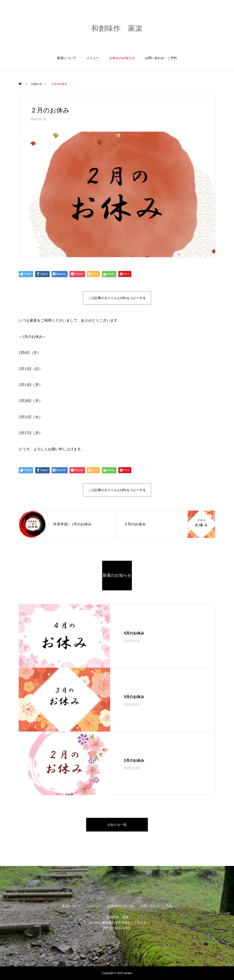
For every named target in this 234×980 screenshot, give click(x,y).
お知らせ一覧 (117, 825)
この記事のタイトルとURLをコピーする (117, 298)
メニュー (93, 58)
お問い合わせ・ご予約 (161, 58)
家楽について (67, 58)
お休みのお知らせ (122, 58)
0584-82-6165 (121, 928)
